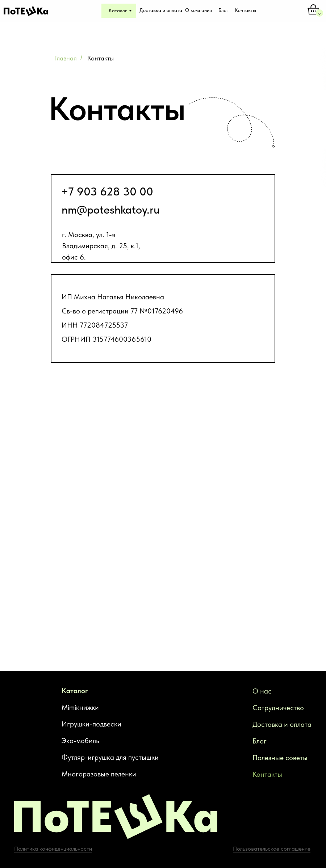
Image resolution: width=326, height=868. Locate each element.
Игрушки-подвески (91, 724)
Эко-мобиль (80, 741)
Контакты (267, 774)
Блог (260, 741)
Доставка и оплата (282, 724)
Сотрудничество (278, 708)
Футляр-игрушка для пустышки (110, 757)
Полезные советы (280, 758)
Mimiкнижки (80, 707)
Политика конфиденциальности (53, 849)
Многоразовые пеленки (99, 774)
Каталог (75, 691)
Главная (66, 58)
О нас (262, 691)
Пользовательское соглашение (272, 849)
